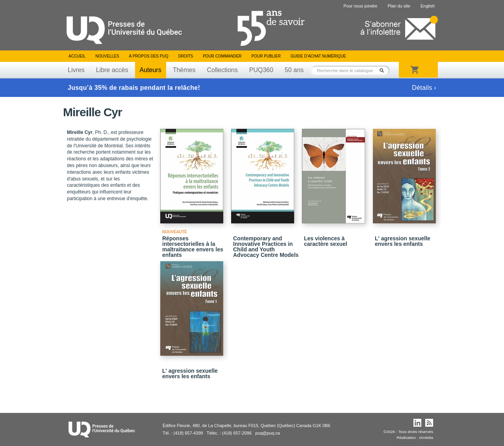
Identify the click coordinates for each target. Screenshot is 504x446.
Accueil (77, 56)
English (428, 6)
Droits (185, 56)
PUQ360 (261, 70)
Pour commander (222, 56)
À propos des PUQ (148, 56)
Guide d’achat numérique (318, 56)
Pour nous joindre (360, 6)
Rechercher (384, 70)
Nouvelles (107, 56)
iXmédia (426, 438)
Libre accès (112, 70)
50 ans (294, 70)
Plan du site (399, 6)
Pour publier (266, 56)
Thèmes (184, 70)
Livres (76, 70)
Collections (222, 70)
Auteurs (151, 70)
